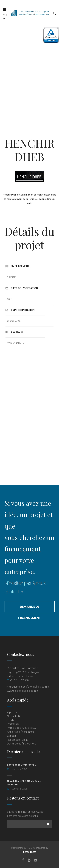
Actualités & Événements (21, 732)
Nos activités (14, 716)
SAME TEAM (30, 852)
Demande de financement (30, 608)
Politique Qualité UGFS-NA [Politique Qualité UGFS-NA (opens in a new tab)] (21, 728)
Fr (4, 15)
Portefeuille (13, 724)
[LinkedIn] (35, 860)
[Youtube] (29, 860)
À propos (12, 712)
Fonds (11, 720)
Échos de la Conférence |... (22, 765)
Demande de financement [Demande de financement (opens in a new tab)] (21, 744)
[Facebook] (23, 860)
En (4, 19)
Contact (11, 736)
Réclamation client (17, 740)
